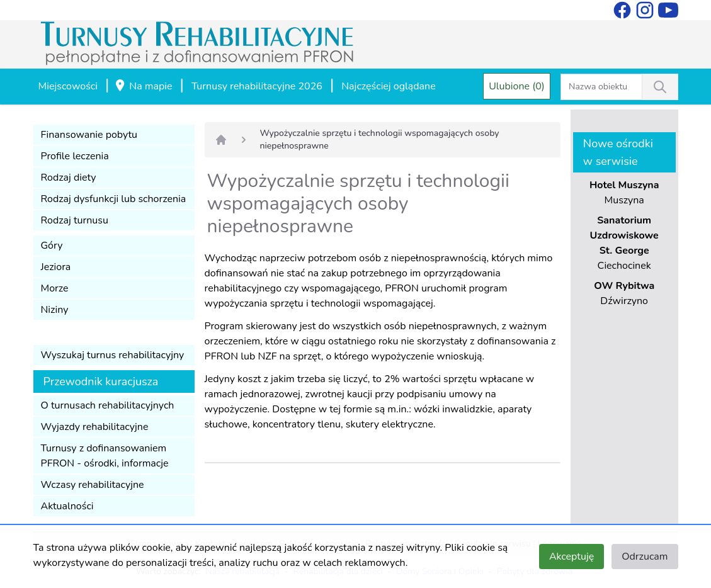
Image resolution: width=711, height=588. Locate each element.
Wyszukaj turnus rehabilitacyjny (113, 355)
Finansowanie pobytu (89, 135)
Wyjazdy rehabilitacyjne (95, 427)
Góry (52, 246)
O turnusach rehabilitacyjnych (108, 405)
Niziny (55, 310)
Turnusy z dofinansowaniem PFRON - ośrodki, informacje (105, 456)
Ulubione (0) (517, 86)
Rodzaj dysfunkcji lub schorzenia (114, 199)
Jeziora (56, 267)
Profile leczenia (75, 156)
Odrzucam (645, 557)
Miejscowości (68, 86)
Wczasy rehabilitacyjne (93, 485)
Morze (55, 288)
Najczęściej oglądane (388, 86)
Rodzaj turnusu (75, 220)
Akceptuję (572, 557)
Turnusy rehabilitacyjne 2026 (257, 86)
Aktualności (67, 506)
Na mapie (143, 87)
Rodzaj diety (69, 178)
